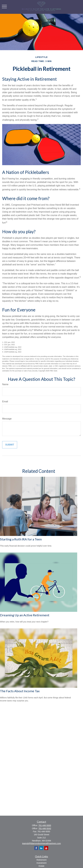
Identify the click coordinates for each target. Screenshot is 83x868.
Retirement (41, 860)
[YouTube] (46, 848)
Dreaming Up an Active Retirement (25, 615)
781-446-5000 (45, 825)
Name (5, 384)
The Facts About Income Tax (20, 691)
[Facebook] (36, 848)
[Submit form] (10, 445)
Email (5, 402)
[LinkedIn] (41, 848)
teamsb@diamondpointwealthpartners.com (41, 843)
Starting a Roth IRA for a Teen (21, 539)
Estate (41, 866)
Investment (41, 863)
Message (7, 419)
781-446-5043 (45, 828)
